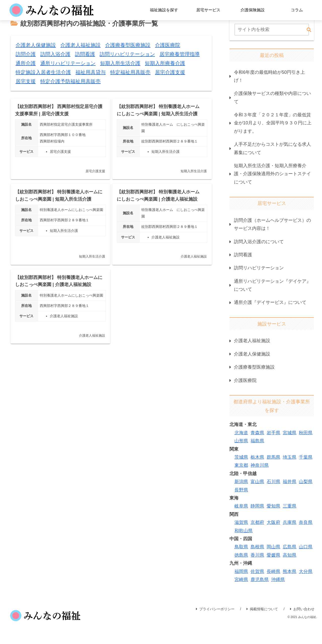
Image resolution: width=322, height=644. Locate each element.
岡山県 (273, 547)
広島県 (290, 547)
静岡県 (257, 506)
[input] (272, 30)
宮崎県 (241, 580)
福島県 (257, 441)
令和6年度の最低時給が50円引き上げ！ (269, 76)
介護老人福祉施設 (252, 341)
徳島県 (241, 555)
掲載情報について (262, 609)
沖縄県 (278, 580)
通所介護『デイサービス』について (270, 302)
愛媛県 (273, 555)
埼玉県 (290, 457)
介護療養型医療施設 (254, 367)
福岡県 (241, 571)
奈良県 (306, 522)
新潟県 (241, 482)
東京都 (241, 465)
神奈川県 (260, 465)
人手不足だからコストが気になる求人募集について (272, 148)
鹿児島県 (260, 580)
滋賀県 (241, 522)
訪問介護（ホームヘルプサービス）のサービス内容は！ (272, 224)
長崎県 (273, 571)
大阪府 (273, 522)
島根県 (257, 547)
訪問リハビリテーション (259, 268)
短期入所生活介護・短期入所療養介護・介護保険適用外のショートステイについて (272, 174)
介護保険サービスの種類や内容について (272, 97)
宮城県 (290, 433)
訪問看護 (243, 255)
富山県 (257, 482)
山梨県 (306, 482)
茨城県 (241, 457)
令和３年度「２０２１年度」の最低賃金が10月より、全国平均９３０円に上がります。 (273, 123)
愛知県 (273, 506)
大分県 (306, 571)
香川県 (257, 555)
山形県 (241, 441)
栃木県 (257, 457)
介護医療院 (245, 380)
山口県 (306, 547)
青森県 (257, 433)
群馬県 (273, 457)
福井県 (290, 482)
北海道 (241, 433)
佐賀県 (257, 571)
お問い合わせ (302, 609)
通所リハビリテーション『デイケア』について (272, 285)
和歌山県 (244, 531)
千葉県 (306, 457)
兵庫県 (290, 522)
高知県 (290, 555)
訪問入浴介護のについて (259, 242)
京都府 (257, 522)
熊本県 (290, 571)
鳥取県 (241, 547)
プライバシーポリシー (215, 609)
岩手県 (273, 433)
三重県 (290, 506)
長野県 (241, 490)
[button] (309, 30)
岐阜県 (241, 506)
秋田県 (306, 433)
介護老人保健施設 (252, 354)
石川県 (273, 482)
